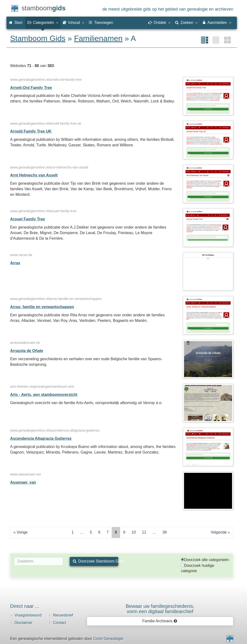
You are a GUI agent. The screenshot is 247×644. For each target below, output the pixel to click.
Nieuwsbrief (63, 615)
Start (16, 23)
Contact (59, 623)
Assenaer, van (23, 482)
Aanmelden (216, 22)
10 (134, 532)
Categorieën (43, 22)
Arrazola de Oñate (27, 351)
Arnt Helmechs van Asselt (34, 175)
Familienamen (98, 38)
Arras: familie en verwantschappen (42, 307)
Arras (15, 263)
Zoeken (186, 22)
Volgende (219, 532)
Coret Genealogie (108, 639)
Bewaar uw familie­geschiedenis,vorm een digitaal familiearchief (160, 609)
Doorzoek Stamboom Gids (96, 561)
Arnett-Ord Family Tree (31, 88)
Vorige (22, 532)
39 (165, 532)
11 (144, 532)
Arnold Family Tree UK (31, 131)
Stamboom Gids (38, 38)
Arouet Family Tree (27, 219)
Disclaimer (24, 623)
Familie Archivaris (160, 621)
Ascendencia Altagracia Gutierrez (41, 438)
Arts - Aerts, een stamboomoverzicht (44, 395)
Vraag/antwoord (28, 615)
